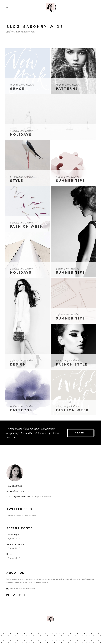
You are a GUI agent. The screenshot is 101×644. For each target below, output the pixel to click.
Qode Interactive (22, 497)
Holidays (21, 135)
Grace (17, 89)
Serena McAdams (15, 544)
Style (17, 181)
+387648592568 (14, 486)
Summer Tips (70, 181)
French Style (72, 364)
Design (18, 364)
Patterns (67, 89)
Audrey (10, 32)
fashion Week (26, 226)
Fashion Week (72, 410)
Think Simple (13, 535)
